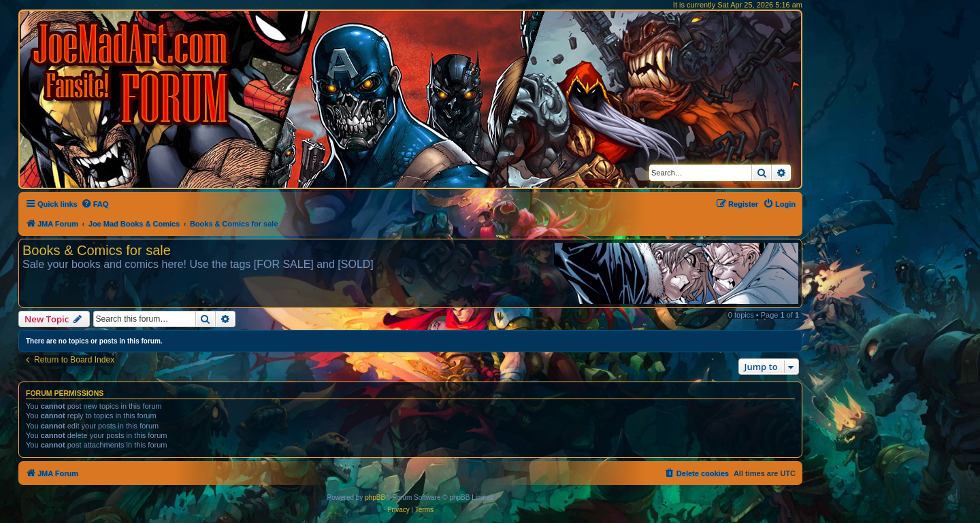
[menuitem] (95, 204)
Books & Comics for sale (97, 250)
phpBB (375, 497)
